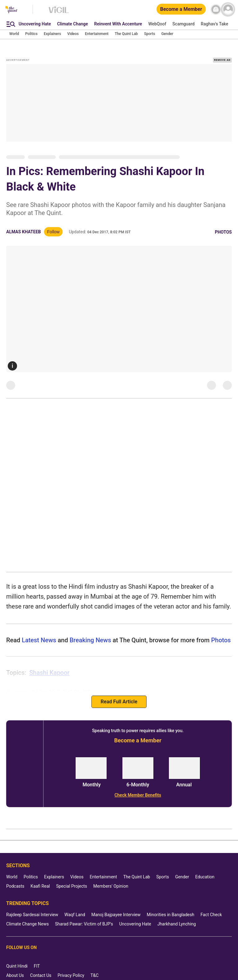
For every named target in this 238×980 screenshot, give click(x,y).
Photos (223, 232)
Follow (53, 232)
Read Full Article (119, 702)
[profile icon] (228, 9)
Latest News (39, 640)
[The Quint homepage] (11, 10)
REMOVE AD (222, 60)
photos (220, 640)
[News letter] (216, 9)
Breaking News (90, 640)
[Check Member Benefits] (138, 795)
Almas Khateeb (24, 232)
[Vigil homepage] (59, 13)
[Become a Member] (181, 9)
